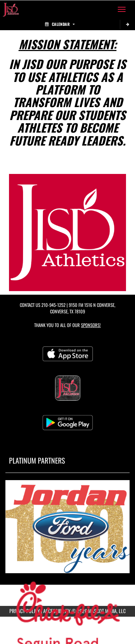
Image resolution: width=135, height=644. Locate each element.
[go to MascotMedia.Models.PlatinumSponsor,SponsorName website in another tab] (67, 527)
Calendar (60, 24)
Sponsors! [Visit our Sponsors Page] (91, 325)
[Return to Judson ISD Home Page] (11, 9)
